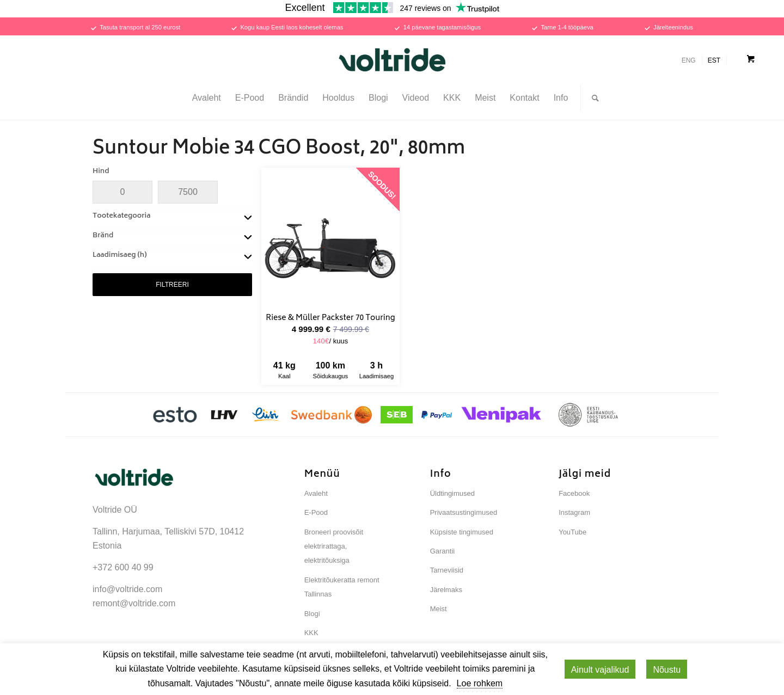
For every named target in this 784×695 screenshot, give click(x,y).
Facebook (574, 493)
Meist (439, 609)
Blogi (312, 614)
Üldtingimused (452, 493)
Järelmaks (446, 590)
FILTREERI (172, 285)
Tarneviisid (447, 570)
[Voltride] (392, 60)
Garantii (443, 551)
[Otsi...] (592, 98)
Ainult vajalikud (600, 670)
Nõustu (667, 670)
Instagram (574, 512)
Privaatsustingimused (464, 512)
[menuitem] (207, 98)
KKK (311, 633)
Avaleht (316, 493)
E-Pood (316, 512)
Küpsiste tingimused (462, 532)
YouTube (572, 532)
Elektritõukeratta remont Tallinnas (342, 587)
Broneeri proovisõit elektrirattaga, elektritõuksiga (334, 546)
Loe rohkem (480, 683)
